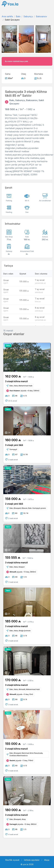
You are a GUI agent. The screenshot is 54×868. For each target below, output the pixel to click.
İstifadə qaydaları (32, 860)
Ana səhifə (7, 16)
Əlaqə (47, 860)
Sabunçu (28, 16)
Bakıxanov (41, 16)
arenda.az (39, 292)
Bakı (18, 16)
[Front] (10, 4)
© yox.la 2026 (27, 864)
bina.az (38, 302)
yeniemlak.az (40, 283)
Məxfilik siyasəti (12, 860)
